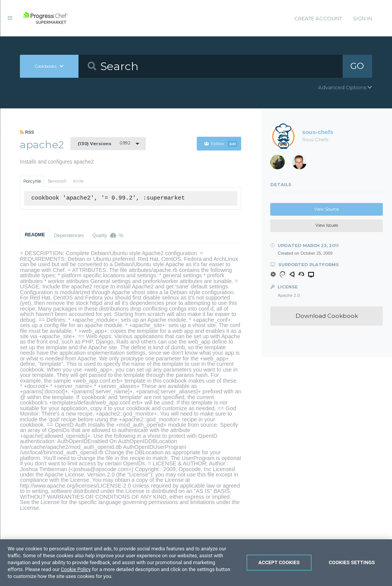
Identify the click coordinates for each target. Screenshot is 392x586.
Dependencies (69, 236)
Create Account (318, 18)
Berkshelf (57, 181)
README (35, 235)
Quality (108, 235)
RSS (27, 132)
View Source (327, 209)
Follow (221, 144)
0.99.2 (104, 143)
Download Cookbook (327, 316)
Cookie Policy (76, 573)
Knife (78, 181)
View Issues (327, 225)
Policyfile (32, 181)
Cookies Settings (352, 566)
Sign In (363, 18)
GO (357, 66)
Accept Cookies (279, 566)
